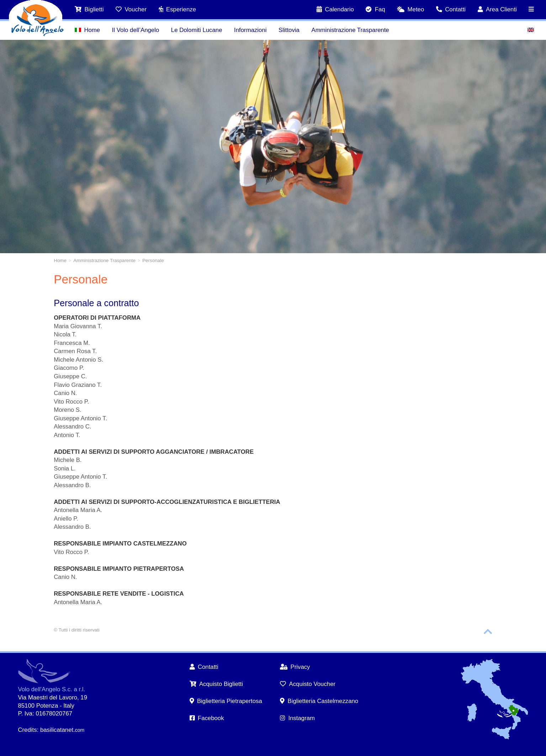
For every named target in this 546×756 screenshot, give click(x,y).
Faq (375, 9)
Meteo (410, 9)
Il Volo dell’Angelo (136, 30)
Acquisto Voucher (308, 684)
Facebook (207, 718)
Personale (153, 260)
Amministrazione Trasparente (350, 30)
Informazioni (250, 30)
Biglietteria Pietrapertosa (226, 701)
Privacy (295, 667)
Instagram (297, 718)
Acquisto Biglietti (216, 684)
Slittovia (289, 30)
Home (87, 30)
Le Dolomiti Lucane (197, 30)
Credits (27, 730)
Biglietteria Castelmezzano (319, 701)
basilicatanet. (62, 730)
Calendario (335, 9)
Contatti (451, 9)
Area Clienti (497, 9)
